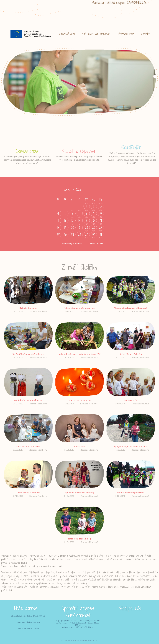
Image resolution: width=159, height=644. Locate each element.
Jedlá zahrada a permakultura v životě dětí (79, 354)
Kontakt (145, 34)
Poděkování (80, 446)
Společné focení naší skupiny (79, 493)
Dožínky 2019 (131, 400)
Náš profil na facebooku (97, 34)
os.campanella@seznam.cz (28, 622)
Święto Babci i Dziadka (131, 354)
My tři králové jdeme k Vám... (28, 400)
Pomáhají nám (126, 34)
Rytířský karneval (28, 308)
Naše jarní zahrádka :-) (79, 539)
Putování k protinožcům (28, 446)
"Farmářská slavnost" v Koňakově (131, 308)
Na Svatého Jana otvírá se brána (28, 354)
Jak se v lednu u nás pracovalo (79, 308)
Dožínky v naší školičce (28, 493)
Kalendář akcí (67, 34)
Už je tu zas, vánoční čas (80, 400)
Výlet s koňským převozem (131, 493)
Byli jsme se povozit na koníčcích (131, 446)
